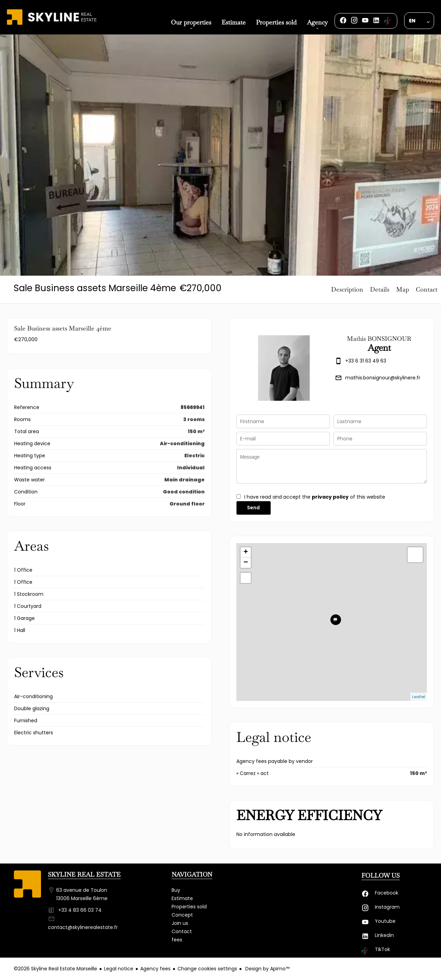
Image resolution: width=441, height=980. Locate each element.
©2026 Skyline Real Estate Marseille (55, 969)
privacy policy (330, 497)
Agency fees (155, 969)
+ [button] (246, 552)
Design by (267, 969)
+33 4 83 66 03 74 (80, 910)
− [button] (246, 563)
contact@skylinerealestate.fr (83, 927)
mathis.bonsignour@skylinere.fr (383, 378)
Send (253, 508)
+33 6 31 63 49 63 (366, 361)
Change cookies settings (207, 969)
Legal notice (119, 969)
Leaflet (419, 697)
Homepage (52, 25)
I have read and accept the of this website (315, 497)
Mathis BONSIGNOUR (379, 339)
